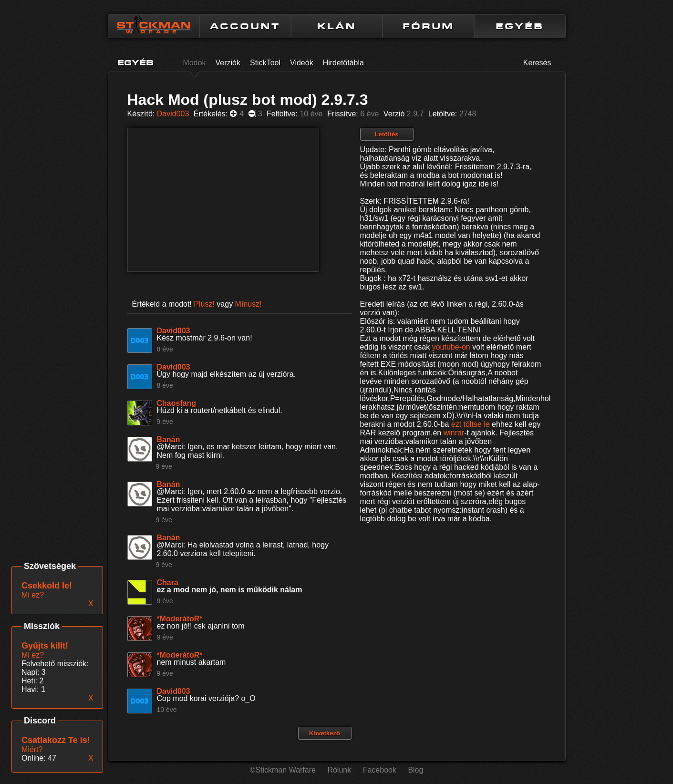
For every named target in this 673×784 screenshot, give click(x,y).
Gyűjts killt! (45, 646)
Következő (325, 733)
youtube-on (451, 347)
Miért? (32, 749)
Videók (302, 63)
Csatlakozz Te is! (56, 740)
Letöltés (387, 134)
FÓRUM (428, 26)
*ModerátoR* (180, 619)
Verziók (228, 63)
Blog (415, 770)
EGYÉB (520, 26)
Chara (168, 583)
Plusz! (204, 304)
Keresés (537, 63)
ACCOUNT (245, 26)
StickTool (265, 63)
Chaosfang (177, 403)
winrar (454, 433)
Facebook (380, 770)
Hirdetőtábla (343, 63)
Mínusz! (248, 304)
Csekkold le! (47, 586)
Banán (169, 439)
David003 (173, 114)
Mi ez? (33, 655)
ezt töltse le (471, 424)
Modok (195, 63)
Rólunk (339, 770)
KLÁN (337, 26)
